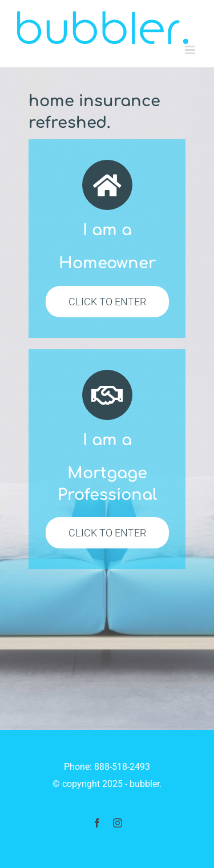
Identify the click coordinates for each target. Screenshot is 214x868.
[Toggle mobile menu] (191, 50)
